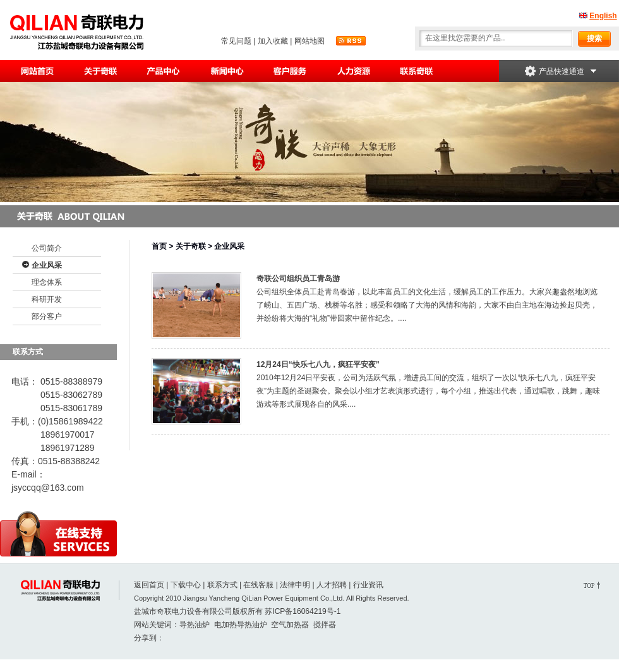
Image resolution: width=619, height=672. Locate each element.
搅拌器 (325, 625)
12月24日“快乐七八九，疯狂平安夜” (318, 364)
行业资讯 (368, 585)
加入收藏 (273, 41)
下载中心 (186, 585)
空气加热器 (290, 625)
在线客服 (258, 585)
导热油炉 (195, 625)
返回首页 (149, 585)
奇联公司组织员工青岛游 (298, 279)
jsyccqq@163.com (48, 488)
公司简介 (47, 248)
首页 (159, 246)
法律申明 (295, 585)
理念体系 (47, 282)
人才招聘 (332, 585)
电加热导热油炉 (241, 625)
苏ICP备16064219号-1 (303, 611)
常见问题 (236, 41)
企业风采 (47, 265)
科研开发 (47, 299)
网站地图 (309, 41)
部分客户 (47, 316)
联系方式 (222, 585)
